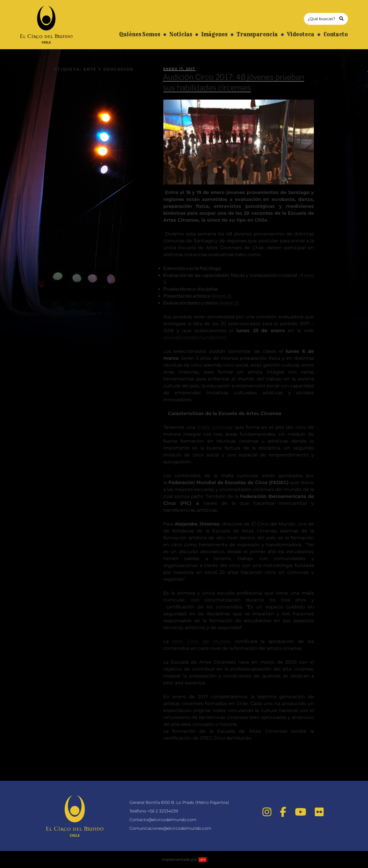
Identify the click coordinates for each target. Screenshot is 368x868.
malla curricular (215, 427)
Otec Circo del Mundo (201, 641)
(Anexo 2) (221, 296)
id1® (203, 860)
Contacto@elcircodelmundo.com (163, 820)
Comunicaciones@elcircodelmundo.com (170, 828)
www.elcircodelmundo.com (195, 337)
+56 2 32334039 (163, 811)
